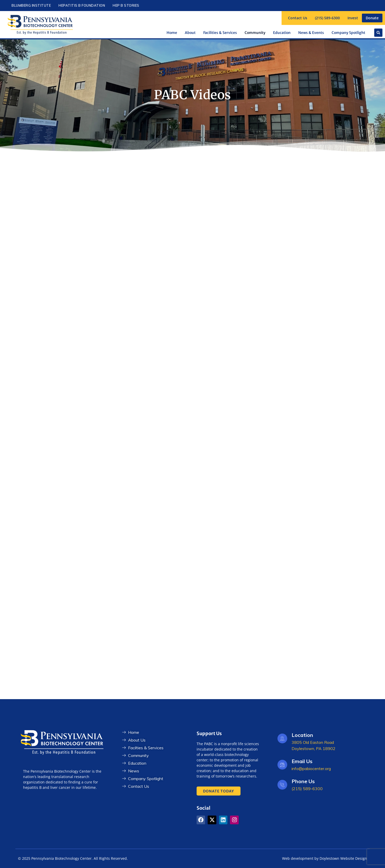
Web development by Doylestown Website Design (325, 858)
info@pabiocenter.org (311, 769)
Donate (372, 18)
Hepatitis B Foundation (82, 5)
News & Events (311, 33)
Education (282, 33)
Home (172, 33)
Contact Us (298, 18)
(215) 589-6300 (327, 18)
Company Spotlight (348, 33)
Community (255, 33)
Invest (353, 18)
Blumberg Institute (31, 5)
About (190, 33)
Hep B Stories (126, 5)
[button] (378, 33)
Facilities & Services (220, 33)
